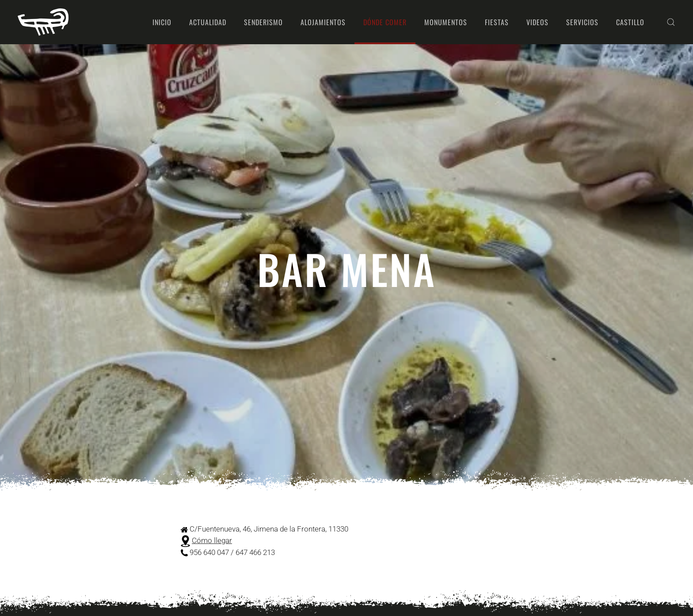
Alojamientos (323, 22)
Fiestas (497, 22)
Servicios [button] (582, 22)
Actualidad (208, 22)
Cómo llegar (212, 540)
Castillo (630, 22)
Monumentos (446, 22)
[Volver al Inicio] (43, 22)
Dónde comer (385, 22)
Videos (537, 22)
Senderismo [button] (263, 22)
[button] (671, 22)
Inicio (162, 22)
